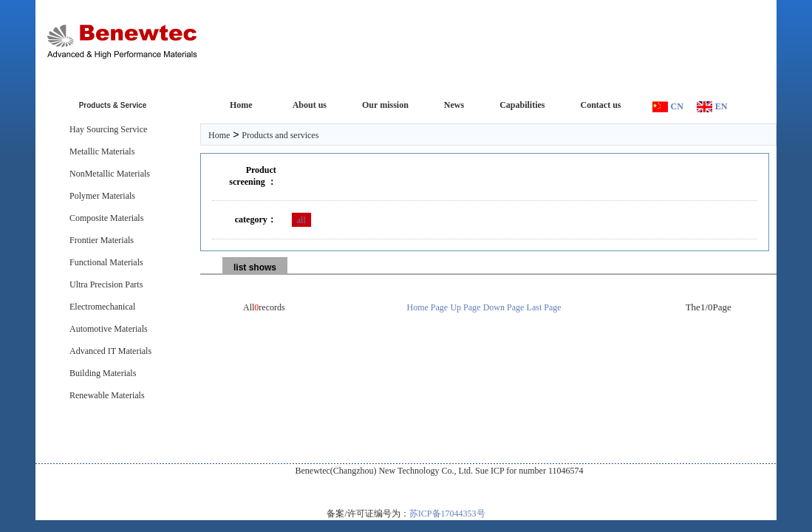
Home (219, 135)
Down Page (504, 307)
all (301, 220)
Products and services (280, 135)
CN (677, 106)
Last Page (544, 307)
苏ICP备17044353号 (447, 514)
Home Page (428, 307)
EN (721, 106)
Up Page (465, 307)
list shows (255, 267)
